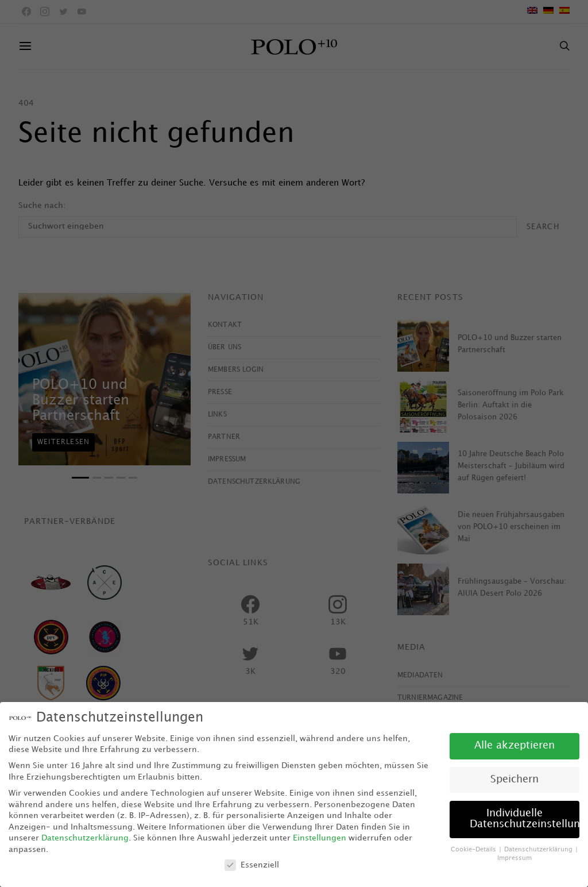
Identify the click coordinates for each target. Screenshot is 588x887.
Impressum (514, 858)
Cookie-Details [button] (474, 850)
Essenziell (252, 865)
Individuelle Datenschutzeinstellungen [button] (525, 819)
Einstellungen (320, 838)
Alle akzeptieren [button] (514, 746)
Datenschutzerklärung (85, 838)
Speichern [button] (514, 780)
